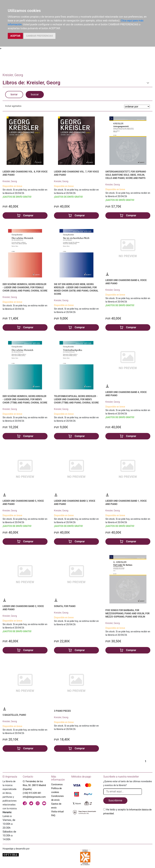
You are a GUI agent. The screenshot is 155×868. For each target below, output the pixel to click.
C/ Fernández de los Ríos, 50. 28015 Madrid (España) (34, 785)
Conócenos (57, 784)
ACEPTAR (15, 36)
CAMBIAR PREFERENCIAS (40, 36)
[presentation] (128, 823)
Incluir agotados (13, 106)
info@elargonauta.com (34, 797)
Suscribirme (115, 800)
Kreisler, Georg (10, 181)
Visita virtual (57, 812)
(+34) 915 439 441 (32, 793)
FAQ (53, 815)
